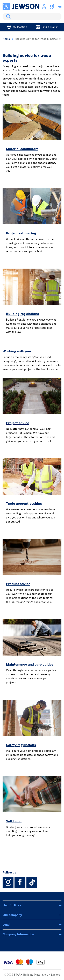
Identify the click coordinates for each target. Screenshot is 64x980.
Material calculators (22, 149)
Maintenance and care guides (30, 664)
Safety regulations (21, 745)
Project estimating (21, 233)
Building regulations (22, 314)
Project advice (18, 423)
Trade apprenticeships (24, 503)
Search (8, 16)
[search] (32, 16)
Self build (14, 821)
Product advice (18, 584)
